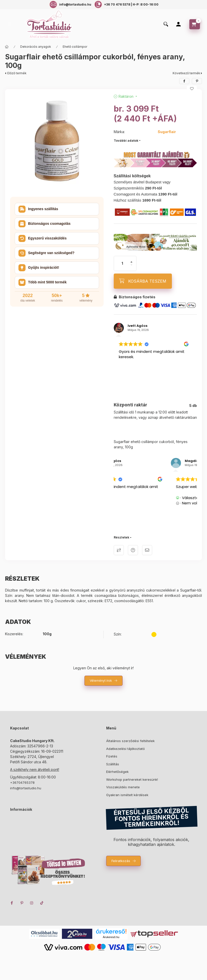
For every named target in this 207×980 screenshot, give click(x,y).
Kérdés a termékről (133, 550)
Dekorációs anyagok (36, 47)
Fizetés (112, 756)
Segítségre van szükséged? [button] (47, 253)
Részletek (121, 537)
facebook (12, 903)
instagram (32, 903)
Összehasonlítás (119, 550)
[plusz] (131, 262)
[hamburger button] (10, 24)
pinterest (22, 903)
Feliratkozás (121, 861)
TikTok (42, 903)
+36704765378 (22, 782)
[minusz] (131, 265)
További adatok (126, 141)
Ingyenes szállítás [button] (38, 209)
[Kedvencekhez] (192, 89)
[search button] (166, 24)
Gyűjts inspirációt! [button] (39, 268)
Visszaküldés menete (123, 787)
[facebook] (184, 81)
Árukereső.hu (111, 937)
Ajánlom (147, 550)
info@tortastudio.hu (26, 788)
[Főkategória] (7, 47)
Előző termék (17, 73)
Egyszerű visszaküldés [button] (43, 238)
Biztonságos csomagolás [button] (44, 224)
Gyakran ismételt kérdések (127, 795)
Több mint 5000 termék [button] (43, 282)
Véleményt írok (101, 681)
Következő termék (186, 73)
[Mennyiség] (122, 263)
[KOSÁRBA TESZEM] (143, 281)
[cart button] (195, 24)
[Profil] (178, 24)
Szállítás (113, 764)
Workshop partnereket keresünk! (132, 779)
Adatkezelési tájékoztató (125, 749)
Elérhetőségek (117, 772)
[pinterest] (197, 81)
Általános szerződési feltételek (130, 741)
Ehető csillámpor (75, 47)
